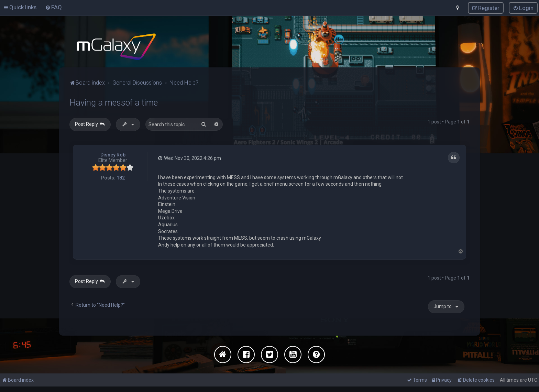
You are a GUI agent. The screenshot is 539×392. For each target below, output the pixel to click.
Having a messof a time (114, 102)
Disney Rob (113, 154)
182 (121, 177)
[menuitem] (53, 7)
